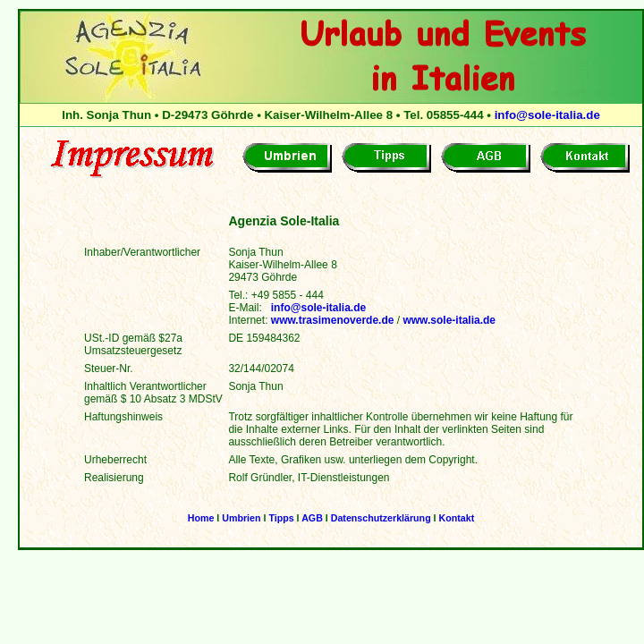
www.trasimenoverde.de (333, 320)
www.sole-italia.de (449, 320)
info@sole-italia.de (547, 115)
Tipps (281, 518)
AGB (312, 518)
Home (201, 518)
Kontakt (457, 518)
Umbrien (241, 518)
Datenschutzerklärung (381, 518)
